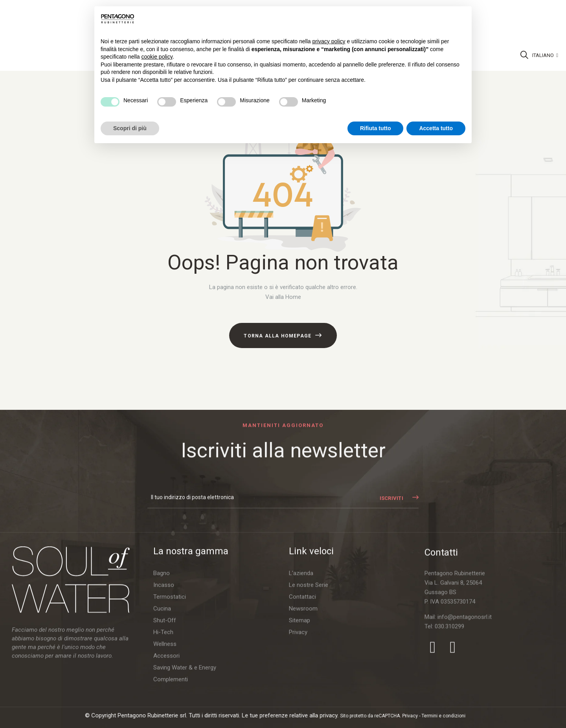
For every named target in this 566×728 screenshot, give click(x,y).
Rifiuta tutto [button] (376, 128)
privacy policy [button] (329, 41)
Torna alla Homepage (277, 336)
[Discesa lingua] (545, 55)
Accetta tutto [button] (436, 128)
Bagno (162, 703)
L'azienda (301, 703)
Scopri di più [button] (130, 128)
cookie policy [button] (157, 57)
